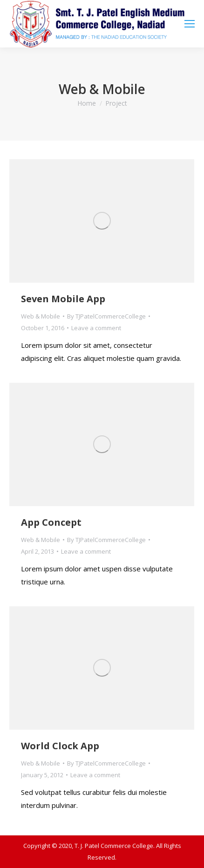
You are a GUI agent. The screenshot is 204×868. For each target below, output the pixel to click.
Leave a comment (96, 328)
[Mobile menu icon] (190, 24)
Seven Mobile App (63, 299)
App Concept (51, 522)
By (106, 316)
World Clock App (60, 746)
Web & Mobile (41, 316)
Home (87, 103)
